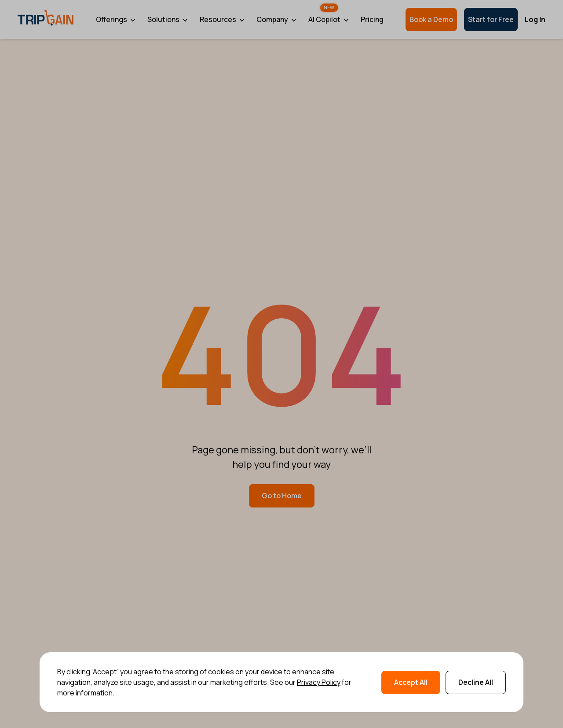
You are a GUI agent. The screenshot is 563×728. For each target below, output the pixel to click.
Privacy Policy (319, 682)
